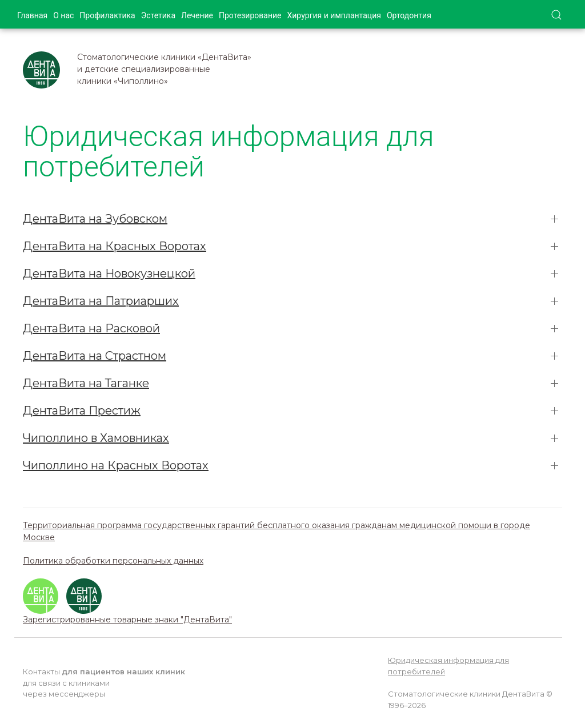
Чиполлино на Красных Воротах (116, 465)
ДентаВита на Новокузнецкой (109, 273)
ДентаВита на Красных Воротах (115, 246)
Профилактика (107, 15)
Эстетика (158, 15)
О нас (63, 15)
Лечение (197, 15)
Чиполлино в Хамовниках (96, 438)
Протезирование (250, 15)
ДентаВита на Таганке (86, 383)
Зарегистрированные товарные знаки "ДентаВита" (127, 620)
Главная (32, 15)
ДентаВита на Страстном (95, 356)
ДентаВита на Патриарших (101, 301)
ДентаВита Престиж (82, 411)
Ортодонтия (409, 15)
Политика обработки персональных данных (113, 561)
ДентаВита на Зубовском (95, 219)
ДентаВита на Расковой (91, 328)
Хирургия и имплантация (334, 15)
